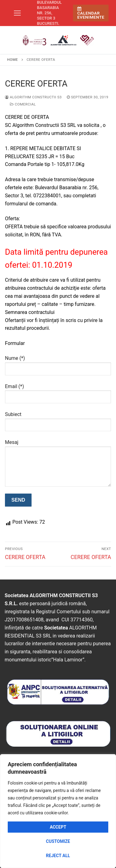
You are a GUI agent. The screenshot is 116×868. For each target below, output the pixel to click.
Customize (58, 841)
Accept (58, 827)
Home (13, 60)
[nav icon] (17, 13)
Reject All (58, 856)
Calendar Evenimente (91, 13)
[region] (58, 811)
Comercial (23, 104)
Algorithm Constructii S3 (33, 97)
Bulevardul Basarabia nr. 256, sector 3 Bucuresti (49, 13)
